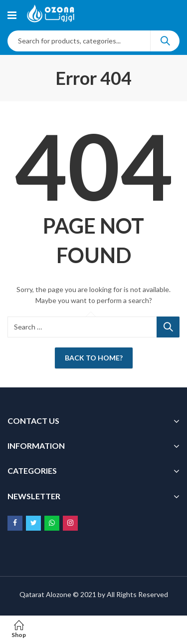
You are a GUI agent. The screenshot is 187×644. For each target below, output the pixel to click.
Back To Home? (94, 358)
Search (165, 41)
